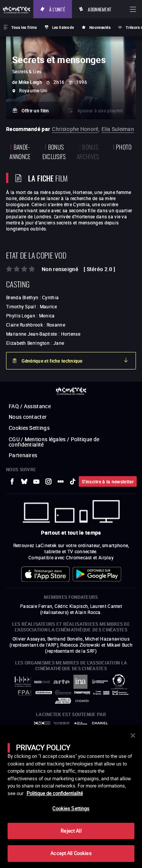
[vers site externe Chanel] (100, 723)
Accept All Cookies (71, 853)
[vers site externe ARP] (119, 682)
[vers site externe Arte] (62, 682)
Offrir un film (35, 110)
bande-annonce (20, 151)
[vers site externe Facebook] (12, 481)
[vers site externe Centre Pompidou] (101, 693)
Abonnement (100, 9)
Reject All (71, 831)
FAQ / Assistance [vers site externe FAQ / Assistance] (30, 406)
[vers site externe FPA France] (24, 693)
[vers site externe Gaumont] (63, 693)
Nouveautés (100, 27)
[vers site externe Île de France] (81, 723)
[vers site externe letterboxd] (61, 481)
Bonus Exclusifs (54, 151)
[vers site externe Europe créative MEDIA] (62, 723)
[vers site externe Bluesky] (24, 481)
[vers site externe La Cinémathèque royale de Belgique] (82, 701)
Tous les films (24, 27)
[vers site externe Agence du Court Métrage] (63, 701)
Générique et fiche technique (52, 361)
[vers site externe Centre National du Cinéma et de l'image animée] (42, 723)
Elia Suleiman (118, 129)
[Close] (133, 735)
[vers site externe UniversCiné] (42, 682)
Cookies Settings (29, 428)
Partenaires (23, 455)
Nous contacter (28, 417)
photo (122, 146)
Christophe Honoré (75, 129)
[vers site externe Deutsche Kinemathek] (121, 693)
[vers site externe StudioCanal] (44, 693)
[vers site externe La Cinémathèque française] (82, 693)
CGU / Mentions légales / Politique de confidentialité (54, 442)
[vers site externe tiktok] (73, 481)
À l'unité (57, 9)
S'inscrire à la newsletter (108, 481)
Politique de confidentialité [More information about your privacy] (55, 793)
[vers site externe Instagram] (48, 481)
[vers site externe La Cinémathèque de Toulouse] (100, 682)
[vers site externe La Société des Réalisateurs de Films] (23, 682)
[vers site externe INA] (81, 682)
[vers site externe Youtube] (36, 481)
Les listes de (63, 27)
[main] (71, 796)
